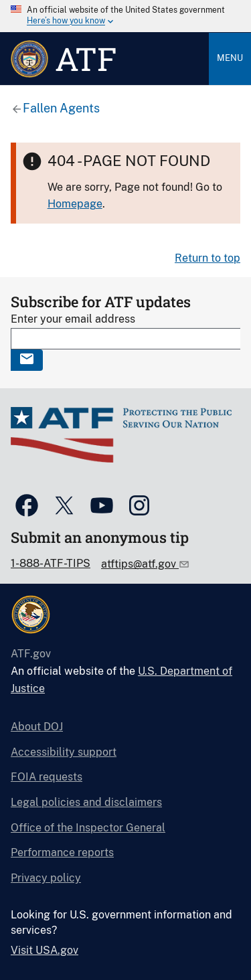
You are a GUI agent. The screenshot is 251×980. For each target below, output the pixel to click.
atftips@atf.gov (140, 564)
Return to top (207, 258)
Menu (230, 58)
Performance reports (62, 852)
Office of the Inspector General (88, 828)
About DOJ (37, 727)
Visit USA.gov (45, 950)
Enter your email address (73, 319)
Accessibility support (64, 752)
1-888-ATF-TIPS (51, 563)
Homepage (75, 204)
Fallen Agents (61, 108)
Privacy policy (46, 878)
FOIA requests (47, 777)
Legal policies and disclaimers (86, 802)
